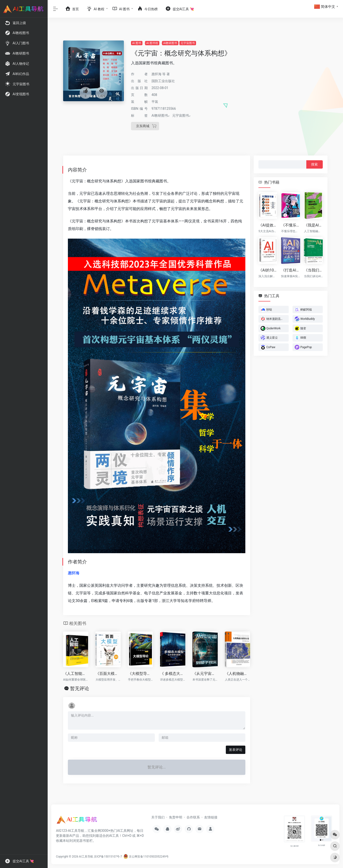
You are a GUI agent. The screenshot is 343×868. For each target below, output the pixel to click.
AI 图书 (137, 43)
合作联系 (193, 817)
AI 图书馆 (152, 43)
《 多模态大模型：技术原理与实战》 (173, 674)
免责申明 (176, 817)
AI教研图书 (170, 43)
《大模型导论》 (141, 674)
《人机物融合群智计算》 (237, 674)
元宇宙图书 (188, 43)
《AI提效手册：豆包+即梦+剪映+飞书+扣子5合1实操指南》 (268, 225)
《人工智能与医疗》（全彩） (76, 674)
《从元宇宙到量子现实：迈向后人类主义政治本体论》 (205, 674)
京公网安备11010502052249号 (146, 857)
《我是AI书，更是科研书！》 (313, 225)
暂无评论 (80, 688)
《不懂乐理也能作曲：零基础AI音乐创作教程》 (290, 225)
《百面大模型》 (108, 674)
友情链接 (211, 817)
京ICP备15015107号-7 (108, 857)
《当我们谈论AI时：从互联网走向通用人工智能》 (313, 270)
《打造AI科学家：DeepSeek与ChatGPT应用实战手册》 (290, 270)
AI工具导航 (86, 857)
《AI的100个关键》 (268, 270)
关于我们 (158, 817)
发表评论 (236, 750)
